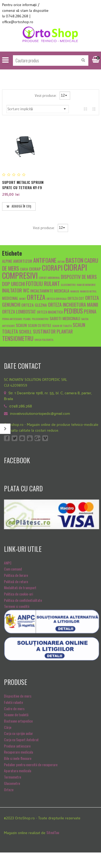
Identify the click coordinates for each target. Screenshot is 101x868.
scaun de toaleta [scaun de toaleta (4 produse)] (62, 326)
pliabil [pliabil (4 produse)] (27, 319)
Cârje (8, 727)
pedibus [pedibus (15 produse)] (73, 311)
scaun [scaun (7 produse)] (21, 325)
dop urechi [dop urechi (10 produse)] (13, 284)
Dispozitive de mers (18, 696)
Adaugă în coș (21, 206)
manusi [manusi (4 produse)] (75, 291)
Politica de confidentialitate (23, 600)
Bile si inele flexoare (18, 758)
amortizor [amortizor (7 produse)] (23, 261)
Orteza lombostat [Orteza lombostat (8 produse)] (19, 312)
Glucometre (12, 783)
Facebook (7, 438)
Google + (37, 438)
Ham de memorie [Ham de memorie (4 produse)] (86, 285)
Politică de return (16, 581)
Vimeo (45, 438)
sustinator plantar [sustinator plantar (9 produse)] (53, 331)
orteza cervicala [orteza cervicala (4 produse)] (56, 299)
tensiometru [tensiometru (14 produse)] (18, 338)
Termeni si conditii (17, 606)
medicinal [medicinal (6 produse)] (10, 298)
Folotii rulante (13, 702)
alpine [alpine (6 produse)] (7, 261)
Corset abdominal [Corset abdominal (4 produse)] (49, 277)
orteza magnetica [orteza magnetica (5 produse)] (50, 312)
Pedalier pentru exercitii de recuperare (31, 764)
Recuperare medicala (18, 752)
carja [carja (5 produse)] (24, 269)
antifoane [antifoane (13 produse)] (45, 260)
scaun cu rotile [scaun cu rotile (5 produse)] (40, 325)
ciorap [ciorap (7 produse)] (35, 269)
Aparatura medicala (18, 771)
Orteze (9, 789)
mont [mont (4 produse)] (23, 299)
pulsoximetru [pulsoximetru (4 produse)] (40, 319)
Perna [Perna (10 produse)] (90, 311)
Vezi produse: (46, 95)
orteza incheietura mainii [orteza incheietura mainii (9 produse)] (73, 304)
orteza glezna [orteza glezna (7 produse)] (34, 305)
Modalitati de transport (20, 587)
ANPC (8, 563)
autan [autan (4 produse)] (61, 261)
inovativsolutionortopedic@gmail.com (40, 414)
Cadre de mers (14, 708)
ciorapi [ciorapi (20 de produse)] (52, 268)
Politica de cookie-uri (18, 594)
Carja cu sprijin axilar (18, 733)
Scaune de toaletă (16, 715)
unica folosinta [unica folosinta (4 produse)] (44, 340)
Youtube (30, 438)
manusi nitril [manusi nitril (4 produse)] (88, 291)
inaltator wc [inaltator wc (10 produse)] (16, 290)
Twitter (15, 438)
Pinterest (22, 438)
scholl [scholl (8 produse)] (25, 332)
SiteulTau (53, 832)
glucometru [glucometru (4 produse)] (68, 285)
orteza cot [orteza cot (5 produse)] (76, 298)
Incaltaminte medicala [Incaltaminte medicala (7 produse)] (50, 291)
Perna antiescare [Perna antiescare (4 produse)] (12, 319)
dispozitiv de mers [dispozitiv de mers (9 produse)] (79, 277)
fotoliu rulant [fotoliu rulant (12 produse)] (43, 283)
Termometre (13, 777)
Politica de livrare (16, 575)
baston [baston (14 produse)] (74, 260)
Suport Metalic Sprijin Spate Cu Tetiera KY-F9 (23, 185)
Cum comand (13, 569)
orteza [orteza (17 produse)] (36, 297)
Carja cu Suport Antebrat (21, 740)
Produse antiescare (17, 746)
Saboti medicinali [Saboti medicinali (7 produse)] (65, 318)
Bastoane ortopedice (18, 721)
